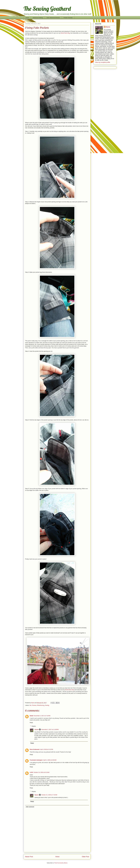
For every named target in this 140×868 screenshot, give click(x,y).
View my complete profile (103, 62)
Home (27, 18)
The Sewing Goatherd (47, 9)
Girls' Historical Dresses (53, 18)
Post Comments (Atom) (61, 863)
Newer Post (29, 857)
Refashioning (41, 705)
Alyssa (37, 730)
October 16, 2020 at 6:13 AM (41, 772)
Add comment (30, 807)
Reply (31, 723)
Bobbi (32, 716)
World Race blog (65, 33)
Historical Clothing (38, 18)
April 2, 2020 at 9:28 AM (50, 760)
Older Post (85, 857)
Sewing (47, 705)
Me (30, 705)
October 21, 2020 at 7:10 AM (49, 795)
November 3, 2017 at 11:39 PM (50, 730)
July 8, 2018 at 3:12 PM (47, 749)
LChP (31, 772)
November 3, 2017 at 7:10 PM (42, 716)
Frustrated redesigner (36, 760)
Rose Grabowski (35, 749)
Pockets (34, 705)
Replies (34, 726)
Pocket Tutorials (68, 18)
